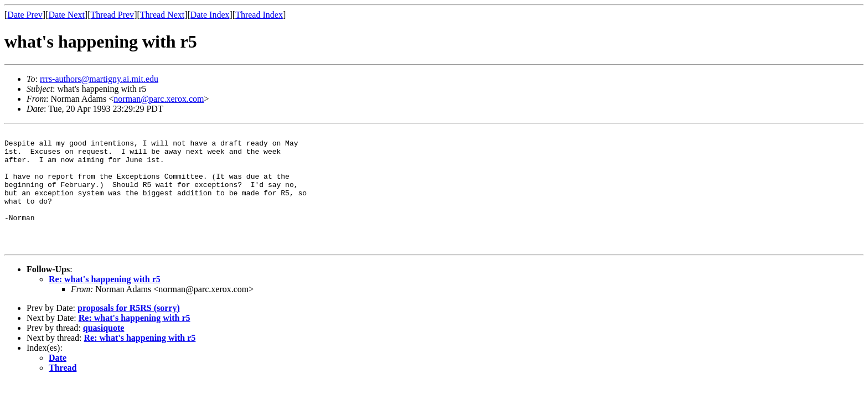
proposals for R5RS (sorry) (129, 331)
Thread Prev (112, 15)
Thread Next (162, 15)
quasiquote (104, 351)
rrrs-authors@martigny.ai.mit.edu (99, 79)
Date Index (210, 15)
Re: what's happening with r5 (105, 302)
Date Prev (25, 15)
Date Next (67, 15)
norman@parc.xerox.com (159, 99)
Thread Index (259, 15)
